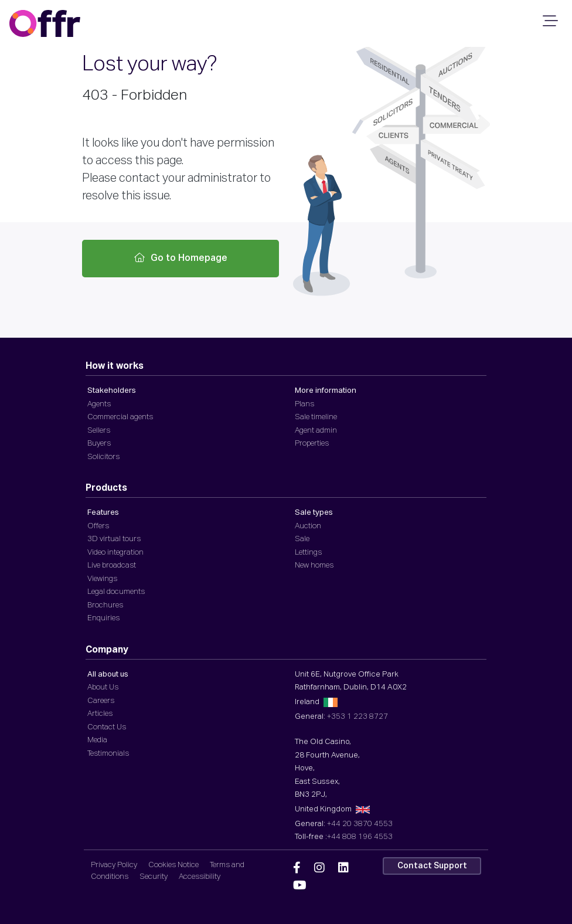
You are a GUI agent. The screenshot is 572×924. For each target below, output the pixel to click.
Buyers (99, 444)
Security (154, 877)
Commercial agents (120, 417)
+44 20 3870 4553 (360, 824)
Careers (101, 701)
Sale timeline (316, 417)
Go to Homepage (181, 258)
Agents (99, 404)
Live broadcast (112, 565)
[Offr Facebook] (297, 868)
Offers (98, 526)
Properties (312, 444)
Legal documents (116, 592)
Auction (308, 526)
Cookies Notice (173, 865)
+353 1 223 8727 (357, 717)
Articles (100, 714)
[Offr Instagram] (319, 868)
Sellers (99, 431)
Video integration (115, 553)
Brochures (105, 605)
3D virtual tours (114, 539)
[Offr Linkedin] (343, 868)
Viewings (102, 579)
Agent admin (316, 431)
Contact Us (107, 727)
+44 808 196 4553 (360, 837)
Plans (304, 404)
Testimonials (108, 754)
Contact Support (432, 866)
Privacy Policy (114, 865)
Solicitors (103, 457)
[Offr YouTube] (300, 886)
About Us (103, 687)
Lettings (308, 553)
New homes (314, 565)
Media (97, 740)
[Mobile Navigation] (549, 25)
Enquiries (103, 618)
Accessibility (200, 877)
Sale (302, 539)
